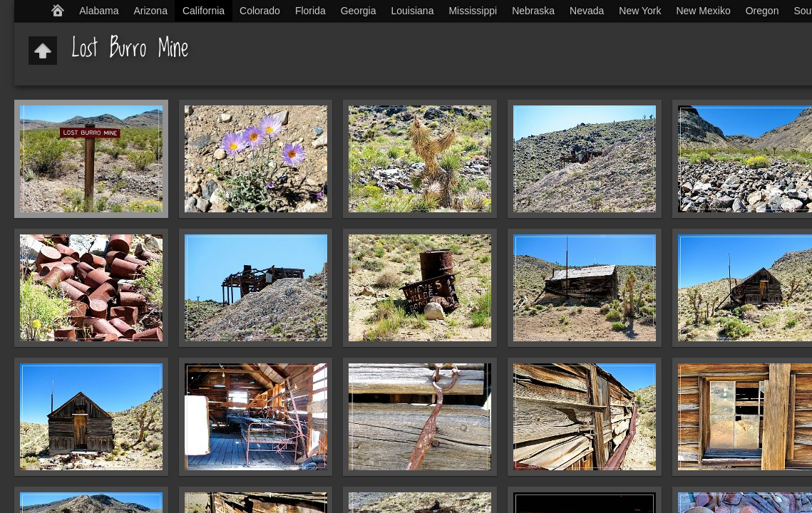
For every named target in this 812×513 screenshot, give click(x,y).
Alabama (99, 11)
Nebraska (533, 11)
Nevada (587, 11)
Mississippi (473, 11)
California (204, 11)
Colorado (260, 11)
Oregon (762, 11)
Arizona (150, 11)
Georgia (359, 11)
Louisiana (413, 11)
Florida (310, 11)
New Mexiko (703, 11)
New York (640, 11)
